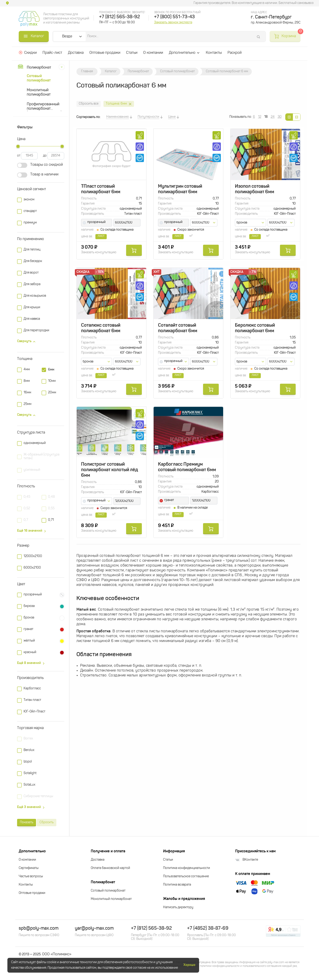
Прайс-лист (52, 53)
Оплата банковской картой (110, 868)
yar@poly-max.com (94, 929)
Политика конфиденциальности (187, 868)
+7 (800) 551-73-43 (174, 17)
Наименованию (117, 117)
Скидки (28, 53)
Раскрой (235, 53)
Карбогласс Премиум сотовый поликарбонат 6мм (187, 467)
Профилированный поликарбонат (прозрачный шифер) (44, 107)
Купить (134, 250)
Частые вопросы (31, 876)
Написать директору (178, 907)
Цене (172, 117)
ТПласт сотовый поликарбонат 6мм (101, 189)
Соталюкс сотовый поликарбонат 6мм (101, 328)
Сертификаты (29, 868)
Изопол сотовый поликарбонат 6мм (255, 189)
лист (178, 236)
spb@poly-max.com (39, 929)
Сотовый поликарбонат (39, 78)
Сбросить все (89, 104)
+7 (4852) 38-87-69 (208, 929)
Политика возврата (177, 885)
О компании (153, 53)
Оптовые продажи (105, 53)
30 (280, 117)
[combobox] (97, 223)
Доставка (76, 53)
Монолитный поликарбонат (39, 92)
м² (191, 236)
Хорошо (189, 965)
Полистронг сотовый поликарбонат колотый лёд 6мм (109, 470)
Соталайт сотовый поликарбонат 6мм (178, 328)
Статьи (132, 53)
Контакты (214, 53)
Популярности (148, 117)
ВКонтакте (247, 860)
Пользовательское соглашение (186, 876)
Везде (67, 36)
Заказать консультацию (99, 252)
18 (266, 117)
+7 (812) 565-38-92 (120, 17)
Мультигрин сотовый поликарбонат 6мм (180, 189)
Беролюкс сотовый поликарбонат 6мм (255, 328)
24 (273, 117)
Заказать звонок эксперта (173, 22)
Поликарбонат (34, 67)
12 (260, 117)
